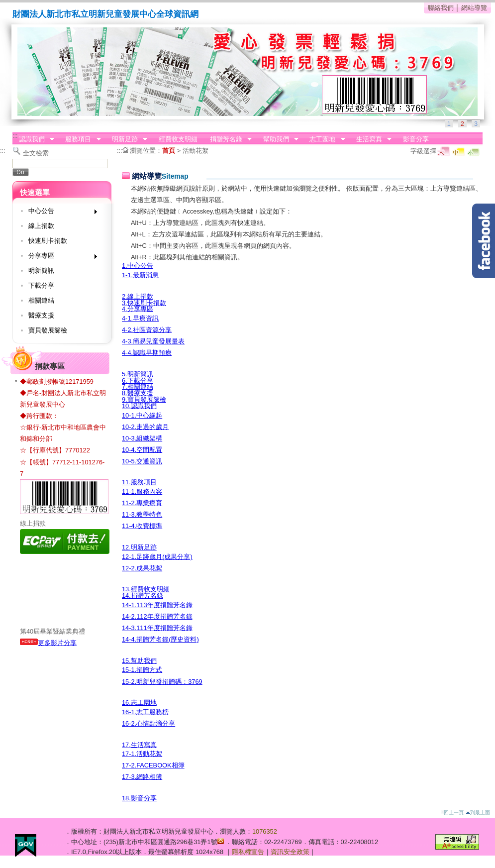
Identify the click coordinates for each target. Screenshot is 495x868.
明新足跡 (126, 139)
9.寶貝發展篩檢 (144, 399)
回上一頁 (452, 813)
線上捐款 (41, 226)
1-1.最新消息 (140, 275)
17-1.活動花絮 (142, 754)
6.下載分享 (138, 380)
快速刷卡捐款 (48, 241)
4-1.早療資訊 (140, 318)
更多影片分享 (48, 643)
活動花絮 (196, 151)
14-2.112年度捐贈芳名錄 (157, 616)
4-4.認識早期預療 (147, 353)
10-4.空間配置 (142, 450)
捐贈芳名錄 (228, 139)
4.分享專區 (138, 309)
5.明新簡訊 (138, 374)
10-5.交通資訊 (142, 461)
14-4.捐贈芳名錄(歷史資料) (160, 639)
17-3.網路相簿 (142, 777)
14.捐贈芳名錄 (143, 596)
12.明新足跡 (139, 547)
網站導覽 (474, 8)
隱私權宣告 (248, 852)
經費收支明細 (178, 139)
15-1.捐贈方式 (142, 670)
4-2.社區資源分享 (147, 330)
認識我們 (33, 139)
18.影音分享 (139, 798)
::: (15, 136)
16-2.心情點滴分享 (148, 723)
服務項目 (80, 139)
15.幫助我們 (139, 661)
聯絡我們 (441, 8)
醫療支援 (41, 315)
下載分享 (41, 285)
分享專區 (59, 258)
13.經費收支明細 (146, 589)
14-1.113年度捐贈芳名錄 (157, 605)
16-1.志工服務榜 (145, 712)
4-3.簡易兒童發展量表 (153, 341)
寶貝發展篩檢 (48, 330)
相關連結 (41, 300)
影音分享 (416, 139)
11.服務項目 (139, 482)
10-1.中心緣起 (142, 415)
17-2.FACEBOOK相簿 (153, 765)
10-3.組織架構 (142, 438)
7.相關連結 (138, 386)
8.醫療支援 (138, 393)
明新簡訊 (41, 271)
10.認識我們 (139, 406)
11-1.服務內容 (142, 491)
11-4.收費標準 (142, 526)
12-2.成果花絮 (142, 568)
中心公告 (59, 213)
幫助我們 (278, 139)
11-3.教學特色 (142, 514)
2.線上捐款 (138, 296)
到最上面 (478, 813)
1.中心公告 (138, 266)
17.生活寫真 (139, 745)
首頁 (169, 151)
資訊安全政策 (290, 852)
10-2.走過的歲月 (145, 427)
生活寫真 (371, 139)
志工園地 (324, 139)
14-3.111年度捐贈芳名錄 (157, 628)
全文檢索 (36, 153)
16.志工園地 (139, 703)
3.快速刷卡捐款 (144, 303)
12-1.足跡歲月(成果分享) (157, 557)
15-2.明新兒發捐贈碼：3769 (162, 682)
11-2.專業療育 (142, 503)
